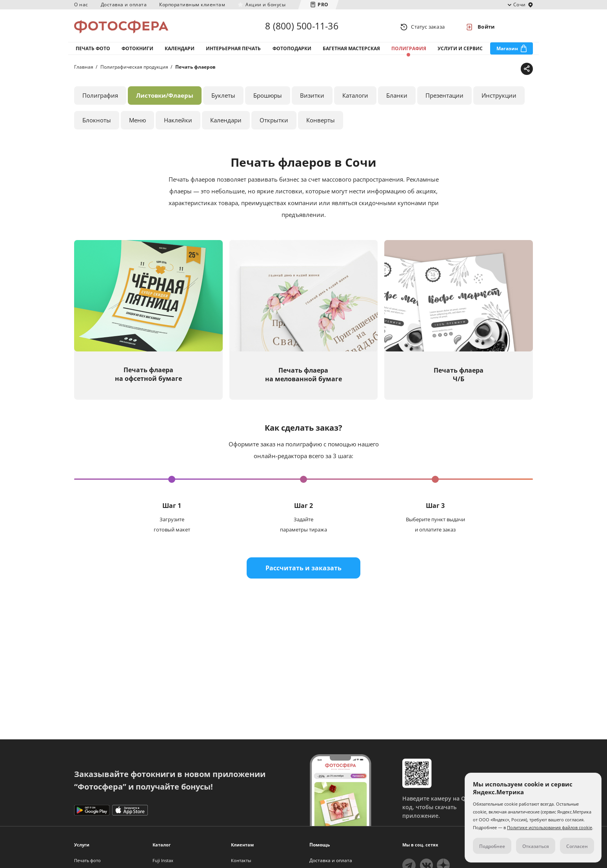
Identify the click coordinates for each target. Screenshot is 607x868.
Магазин (507, 50)
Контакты (241, 860)
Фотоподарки (292, 50)
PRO (323, 5)
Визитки (312, 98)
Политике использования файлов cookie (550, 827)
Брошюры (268, 98)
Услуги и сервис (460, 50)
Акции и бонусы (265, 5)
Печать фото (93, 50)
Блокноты (97, 122)
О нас (81, 5)
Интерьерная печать (233, 50)
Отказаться (536, 846)
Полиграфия (409, 50)
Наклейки (178, 122)
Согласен (577, 846)
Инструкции (499, 98)
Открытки (274, 122)
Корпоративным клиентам (192, 5)
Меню (137, 122)
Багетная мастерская (351, 50)
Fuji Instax (163, 860)
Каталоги (355, 98)
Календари (180, 50)
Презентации (444, 98)
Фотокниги (137, 50)
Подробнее (492, 846)
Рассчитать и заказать (303, 570)
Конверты (321, 122)
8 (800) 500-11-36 (302, 27)
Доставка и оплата (124, 5)
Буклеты (223, 98)
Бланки (397, 98)
